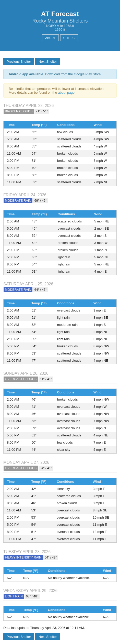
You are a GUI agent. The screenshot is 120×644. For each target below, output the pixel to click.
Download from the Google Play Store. (55, 74)
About (50, 38)
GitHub (69, 38)
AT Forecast (60, 14)
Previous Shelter (19, 62)
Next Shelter (48, 62)
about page (66, 93)
